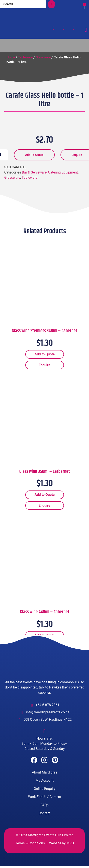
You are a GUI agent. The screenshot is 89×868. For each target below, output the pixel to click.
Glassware (43, 57)
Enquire (44, 370)
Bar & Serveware (34, 177)
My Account (45, 785)
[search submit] (51, 4)
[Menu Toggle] (86, 30)
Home (11, 57)
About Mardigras (45, 777)
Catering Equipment (63, 177)
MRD (70, 848)
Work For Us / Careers (44, 802)
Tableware (25, 57)
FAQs (44, 810)
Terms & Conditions (30, 848)
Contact (44, 818)
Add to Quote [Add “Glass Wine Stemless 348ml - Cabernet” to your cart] (45, 359)
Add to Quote (34, 160)
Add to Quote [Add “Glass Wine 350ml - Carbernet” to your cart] (45, 500)
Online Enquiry (45, 794)
